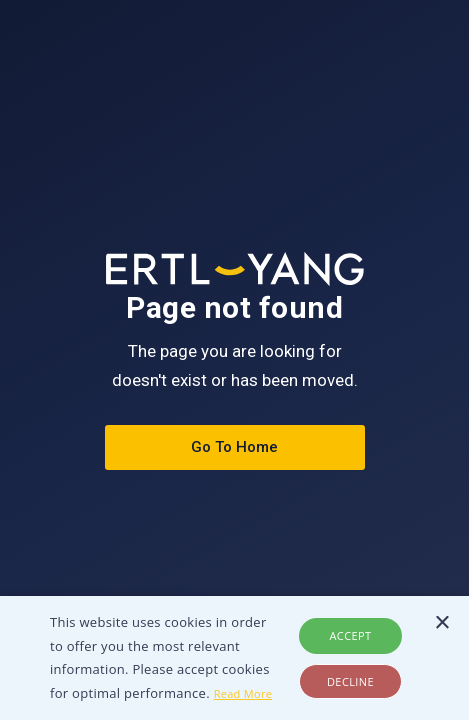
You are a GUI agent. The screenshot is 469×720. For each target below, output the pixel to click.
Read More (243, 693)
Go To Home (234, 447)
